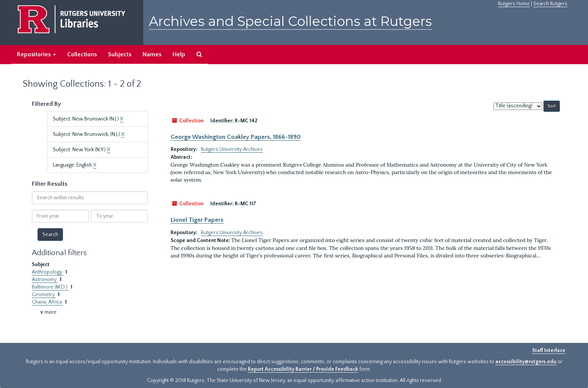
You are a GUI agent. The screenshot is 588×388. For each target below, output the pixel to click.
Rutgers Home (514, 4)
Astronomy (45, 280)
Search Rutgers (550, 4)
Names (152, 54)
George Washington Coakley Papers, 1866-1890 (236, 137)
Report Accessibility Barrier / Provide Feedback (303, 369)
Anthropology (48, 272)
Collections (82, 54)
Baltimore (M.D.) (50, 287)
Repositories (36, 54)
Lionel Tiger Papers (197, 220)
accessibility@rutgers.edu (526, 362)
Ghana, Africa (47, 302)
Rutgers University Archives (232, 149)
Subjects (120, 54)
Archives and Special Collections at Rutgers (290, 21)
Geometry (44, 295)
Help (179, 54)
